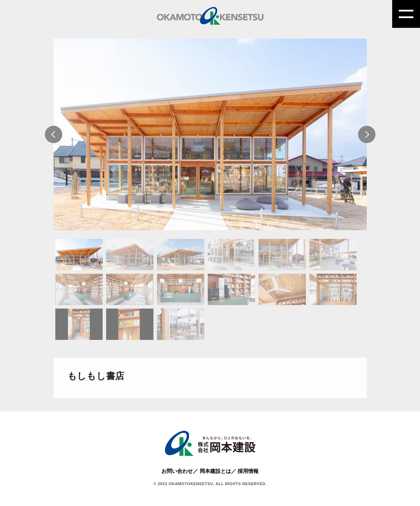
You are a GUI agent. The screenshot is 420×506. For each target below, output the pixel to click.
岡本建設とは (215, 471)
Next (367, 134)
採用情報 (248, 471)
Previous (54, 134)
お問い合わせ (177, 471)
